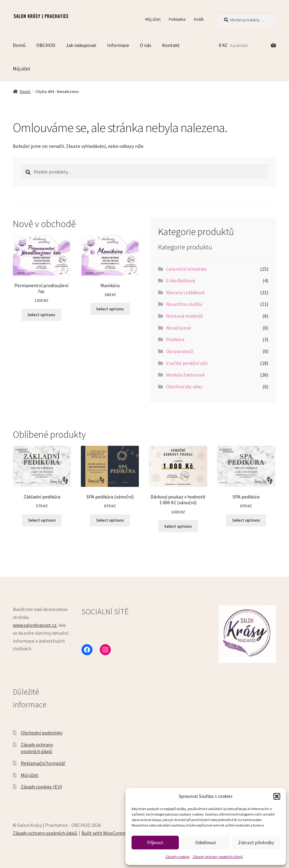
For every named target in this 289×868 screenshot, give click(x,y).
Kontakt (171, 45)
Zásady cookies (177, 857)
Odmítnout (206, 843)
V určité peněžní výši (187, 363)
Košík (199, 19)
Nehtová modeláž (184, 316)
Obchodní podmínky (42, 733)
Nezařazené (179, 328)
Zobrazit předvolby (256, 843)
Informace (118, 45)
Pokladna (177, 19)
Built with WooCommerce (108, 833)
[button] (277, 796)
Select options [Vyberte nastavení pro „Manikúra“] (110, 309)
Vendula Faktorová (185, 375)
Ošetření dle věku (184, 387)
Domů (19, 45)
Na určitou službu (184, 304)
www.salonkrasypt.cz (35, 625)
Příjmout (155, 843)
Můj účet (153, 19)
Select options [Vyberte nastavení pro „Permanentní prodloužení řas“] (41, 315)
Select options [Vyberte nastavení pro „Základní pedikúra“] (42, 520)
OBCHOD (46, 45)
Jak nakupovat (81, 45)
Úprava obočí (180, 351)
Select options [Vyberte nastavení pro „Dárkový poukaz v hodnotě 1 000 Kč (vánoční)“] (178, 526)
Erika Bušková (181, 280)
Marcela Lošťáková (185, 292)
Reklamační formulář (43, 763)
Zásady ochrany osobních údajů (218, 857)
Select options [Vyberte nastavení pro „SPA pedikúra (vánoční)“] (110, 520)
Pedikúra (175, 339)
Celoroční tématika (186, 269)
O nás (146, 45)
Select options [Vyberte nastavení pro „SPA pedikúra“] (246, 520)
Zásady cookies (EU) (41, 787)
